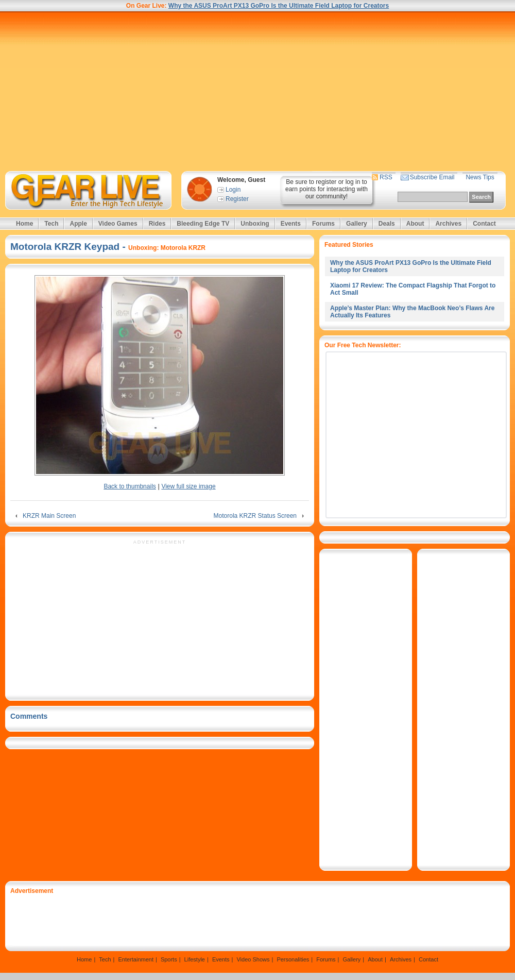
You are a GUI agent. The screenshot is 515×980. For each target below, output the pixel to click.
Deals (387, 224)
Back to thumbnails (130, 486)
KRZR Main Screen (49, 516)
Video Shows (253, 959)
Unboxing (255, 224)
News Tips (480, 177)
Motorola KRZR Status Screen (255, 516)
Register (237, 199)
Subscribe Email (432, 177)
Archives (448, 224)
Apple (78, 224)
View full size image (188, 486)
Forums (323, 224)
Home (24, 224)
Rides (157, 224)
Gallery (357, 224)
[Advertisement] (257, 91)
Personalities (293, 959)
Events (291, 224)
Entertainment (135, 959)
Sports (169, 959)
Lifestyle (195, 959)
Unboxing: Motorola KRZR (167, 248)
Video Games (118, 224)
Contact (484, 224)
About (415, 224)
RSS (386, 177)
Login (233, 190)
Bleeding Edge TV (203, 224)
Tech (51, 224)
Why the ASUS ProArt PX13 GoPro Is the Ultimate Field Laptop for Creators (279, 6)
